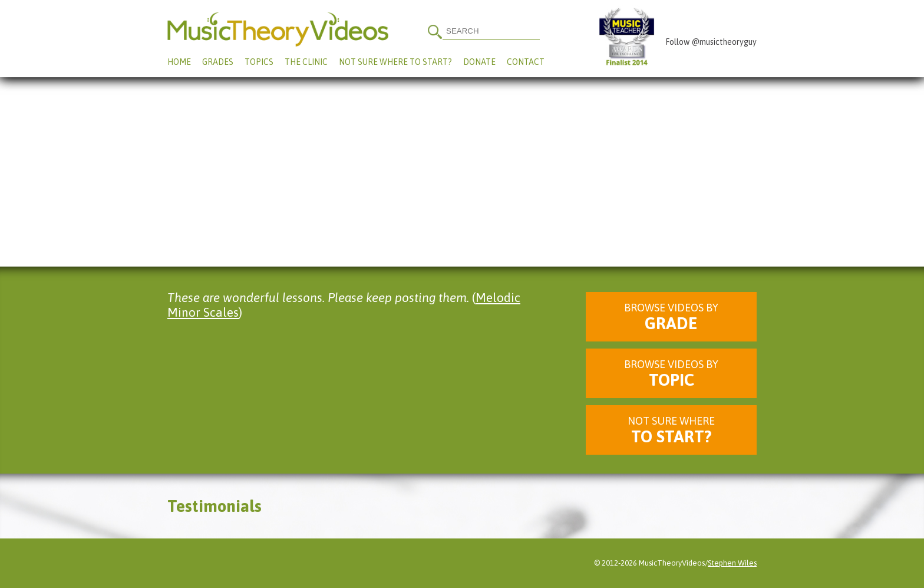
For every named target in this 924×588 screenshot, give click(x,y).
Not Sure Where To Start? (395, 62)
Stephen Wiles (732, 563)
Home (179, 62)
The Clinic (306, 62)
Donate (479, 62)
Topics (259, 62)
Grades (218, 62)
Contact (526, 62)
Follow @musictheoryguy (711, 42)
